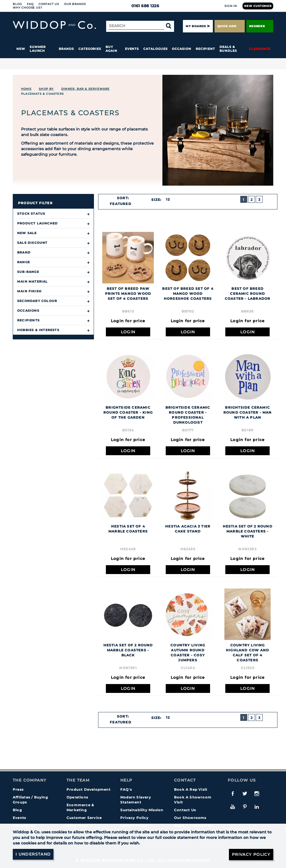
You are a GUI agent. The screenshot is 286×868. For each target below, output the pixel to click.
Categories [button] (90, 49)
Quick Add (229, 26)
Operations (77, 797)
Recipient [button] (205, 49)
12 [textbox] (168, 199)
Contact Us (49, 4)
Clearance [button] (260, 49)
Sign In (231, 6)
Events (132, 49)
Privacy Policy (134, 818)
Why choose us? (28, 8)
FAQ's (126, 789)
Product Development (89, 789)
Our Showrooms (190, 818)
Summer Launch (38, 49)
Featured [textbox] (121, 204)
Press (18, 789)
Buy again (111, 49)
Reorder (260, 26)
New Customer (258, 6)
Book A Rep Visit (191, 789)
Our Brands (75, 4)
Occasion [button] (181, 49)
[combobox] (123, 204)
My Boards (196, 26)
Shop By (46, 89)
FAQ (30, 4)
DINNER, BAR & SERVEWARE (85, 89)
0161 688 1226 (143, 6)
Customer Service (84, 818)
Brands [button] (66, 49)
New (21, 49)
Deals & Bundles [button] (228, 49)
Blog (17, 4)
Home (26, 89)
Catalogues (155, 49)
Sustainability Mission (142, 810)
